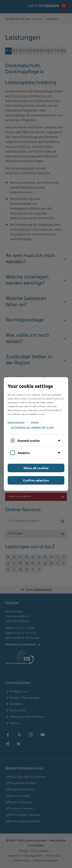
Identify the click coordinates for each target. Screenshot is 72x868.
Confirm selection (36, 480)
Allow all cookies (36, 468)
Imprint (35, 422)
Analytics (24, 453)
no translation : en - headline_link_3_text (32, 427)
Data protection (16, 422)
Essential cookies (29, 440)
